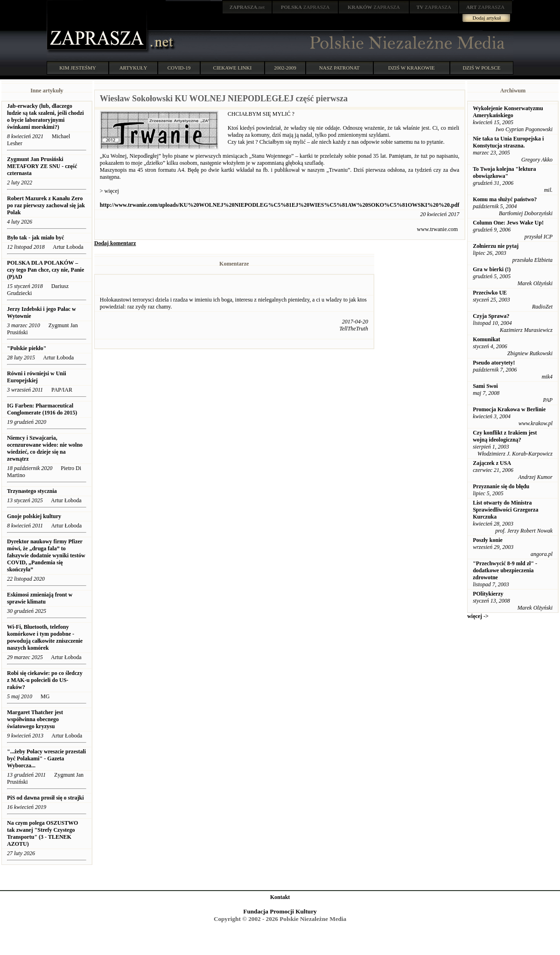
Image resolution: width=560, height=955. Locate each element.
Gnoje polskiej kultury (34, 516)
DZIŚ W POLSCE (481, 68)
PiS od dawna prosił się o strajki (45, 798)
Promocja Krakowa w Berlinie (509, 409)
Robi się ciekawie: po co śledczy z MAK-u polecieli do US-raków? (45, 680)
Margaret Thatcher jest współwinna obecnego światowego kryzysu (35, 719)
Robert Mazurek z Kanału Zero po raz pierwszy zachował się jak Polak (46, 205)
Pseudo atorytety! (494, 363)
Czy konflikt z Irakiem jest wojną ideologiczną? (505, 436)
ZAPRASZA (305, 7)
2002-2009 (285, 68)
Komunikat (486, 339)
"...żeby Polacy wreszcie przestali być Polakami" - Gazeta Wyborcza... (46, 758)
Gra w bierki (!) (492, 269)
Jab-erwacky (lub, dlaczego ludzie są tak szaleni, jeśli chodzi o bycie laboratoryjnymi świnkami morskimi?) (45, 116)
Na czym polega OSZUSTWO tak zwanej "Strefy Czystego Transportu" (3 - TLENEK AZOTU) (42, 833)
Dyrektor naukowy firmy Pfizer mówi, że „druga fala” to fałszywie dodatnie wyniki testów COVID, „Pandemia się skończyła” (46, 555)
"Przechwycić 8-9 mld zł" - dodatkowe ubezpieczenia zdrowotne (505, 570)
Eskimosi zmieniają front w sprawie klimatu (40, 598)
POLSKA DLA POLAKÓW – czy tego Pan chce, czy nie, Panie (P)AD (45, 270)
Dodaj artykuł (487, 18)
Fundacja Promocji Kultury (280, 911)
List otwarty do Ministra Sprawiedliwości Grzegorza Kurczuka (505, 510)
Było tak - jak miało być (35, 238)
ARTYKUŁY (133, 68)
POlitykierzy (488, 594)
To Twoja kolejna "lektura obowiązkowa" (504, 172)
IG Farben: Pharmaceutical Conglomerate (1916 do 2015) (42, 409)
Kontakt (280, 897)
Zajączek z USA (492, 463)
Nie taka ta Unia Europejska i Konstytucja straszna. (508, 142)
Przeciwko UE (490, 293)
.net (247, 7)
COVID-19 (179, 68)
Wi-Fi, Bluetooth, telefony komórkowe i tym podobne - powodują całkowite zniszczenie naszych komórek (45, 637)
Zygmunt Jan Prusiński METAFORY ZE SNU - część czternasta (42, 166)
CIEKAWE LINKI (233, 68)
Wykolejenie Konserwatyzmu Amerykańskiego (508, 112)
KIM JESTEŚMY (78, 68)
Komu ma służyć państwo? (505, 199)
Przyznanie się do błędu (501, 486)
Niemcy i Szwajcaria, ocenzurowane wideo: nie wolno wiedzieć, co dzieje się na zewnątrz (45, 448)
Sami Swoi (485, 386)
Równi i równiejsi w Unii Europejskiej (37, 377)
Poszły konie (488, 540)
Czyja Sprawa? (491, 316)
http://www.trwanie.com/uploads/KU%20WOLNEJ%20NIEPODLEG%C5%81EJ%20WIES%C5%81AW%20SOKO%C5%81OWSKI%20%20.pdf (280, 205)
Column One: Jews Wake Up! (508, 223)
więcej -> (478, 616)
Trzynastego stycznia (32, 491)
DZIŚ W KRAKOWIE (412, 68)
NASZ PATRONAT (339, 68)
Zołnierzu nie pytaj (496, 246)
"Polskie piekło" (27, 348)
